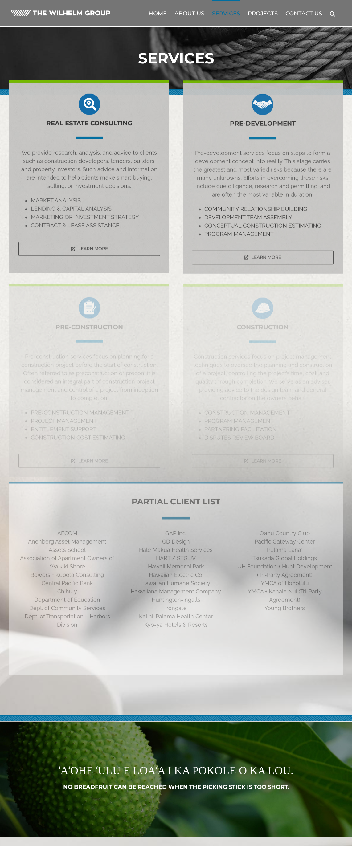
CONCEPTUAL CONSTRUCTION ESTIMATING (263, 227)
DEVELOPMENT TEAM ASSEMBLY (248, 218)
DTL (129, 860)
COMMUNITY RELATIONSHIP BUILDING (256, 210)
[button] (332, 13)
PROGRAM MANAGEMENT (239, 235)
